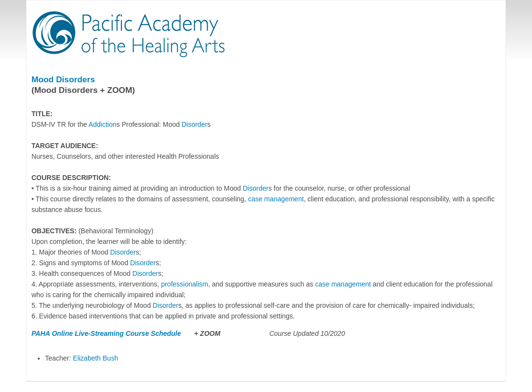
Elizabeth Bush (96, 358)
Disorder (194, 124)
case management (276, 199)
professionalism (185, 284)
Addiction (103, 124)
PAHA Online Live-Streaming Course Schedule (107, 333)
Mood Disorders (63, 79)
